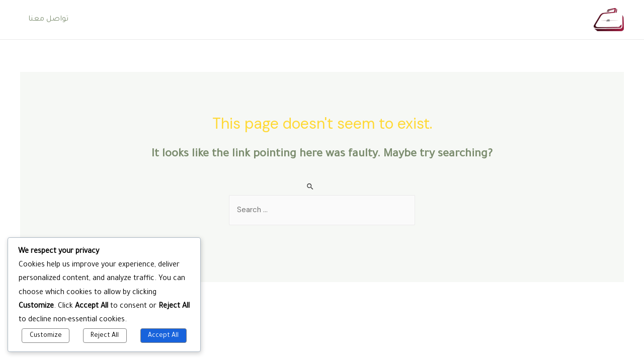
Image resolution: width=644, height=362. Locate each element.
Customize (46, 336)
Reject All (105, 336)
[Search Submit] (311, 187)
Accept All (163, 336)
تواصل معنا (48, 20)
